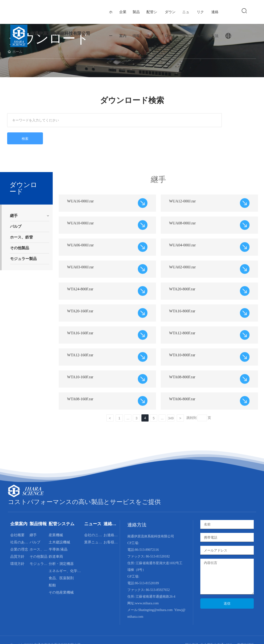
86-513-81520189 (147, 583)
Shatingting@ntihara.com (155, 610)
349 (171, 418)
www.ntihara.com (147, 603)
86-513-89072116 (147, 550)
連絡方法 (137, 525)
